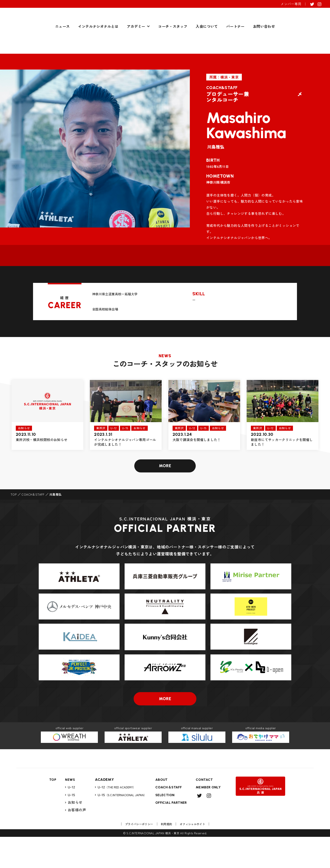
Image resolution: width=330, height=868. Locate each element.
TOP (14, 498)
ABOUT (160, 810)
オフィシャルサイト (195, 855)
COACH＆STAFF (33, 498)
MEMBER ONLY (210, 818)
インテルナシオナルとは (98, 50)
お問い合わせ (264, 50)
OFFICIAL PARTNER (170, 833)
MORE (165, 469)
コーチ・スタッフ (173, 50)
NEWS (68, 810)
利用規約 (167, 855)
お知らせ (73, 833)
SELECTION (164, 826)
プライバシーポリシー (136, 855)
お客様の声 (75, 841)
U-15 (69, 826)
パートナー (235, 50)
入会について (207, 50)
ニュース (63, 50)
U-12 (69, 818)
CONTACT (206, 810)
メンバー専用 (291, 4)
